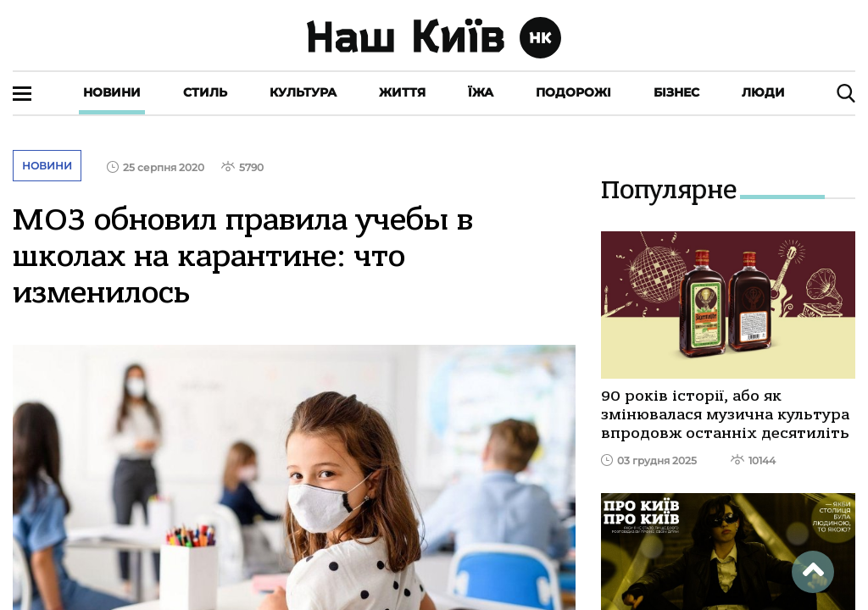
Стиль (205, 92)
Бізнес (676, 92)
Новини (112, 92)
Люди (763, 92)
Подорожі (573, 92)
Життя (402, 92)
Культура (303, 92)
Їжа (481, 92)
